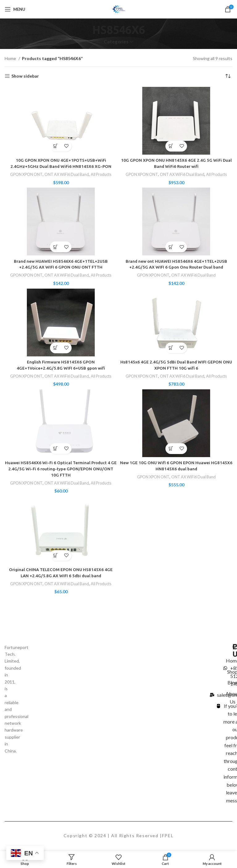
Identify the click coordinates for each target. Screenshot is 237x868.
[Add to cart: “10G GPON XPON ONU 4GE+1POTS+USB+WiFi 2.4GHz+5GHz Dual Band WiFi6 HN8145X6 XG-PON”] (55, 146)
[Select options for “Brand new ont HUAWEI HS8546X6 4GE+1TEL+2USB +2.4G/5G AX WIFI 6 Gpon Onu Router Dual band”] (171, 247)
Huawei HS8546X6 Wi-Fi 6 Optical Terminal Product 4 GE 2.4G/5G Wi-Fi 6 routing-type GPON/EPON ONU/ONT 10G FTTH (61, 468)
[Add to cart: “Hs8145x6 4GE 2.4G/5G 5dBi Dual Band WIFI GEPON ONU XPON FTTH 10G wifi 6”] (171, 348)
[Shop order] (228, 76)
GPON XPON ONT (25, 174)
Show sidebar (25, 76)
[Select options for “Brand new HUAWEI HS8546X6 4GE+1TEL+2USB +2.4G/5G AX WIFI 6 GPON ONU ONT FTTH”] (55, 247)
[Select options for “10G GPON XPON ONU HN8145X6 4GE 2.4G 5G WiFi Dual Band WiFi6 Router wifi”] (171, 146)
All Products (104, 174)
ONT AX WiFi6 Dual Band (67, 174)
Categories (116, 42)
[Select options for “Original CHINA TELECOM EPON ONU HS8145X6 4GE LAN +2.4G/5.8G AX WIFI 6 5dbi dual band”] (55, 555)
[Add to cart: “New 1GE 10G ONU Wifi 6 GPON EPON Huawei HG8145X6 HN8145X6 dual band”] (171, 448)
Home (11, 58)
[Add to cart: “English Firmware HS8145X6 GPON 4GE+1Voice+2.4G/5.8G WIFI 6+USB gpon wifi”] (55, 348)
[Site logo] (119, 9)
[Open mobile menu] (15, 9)
